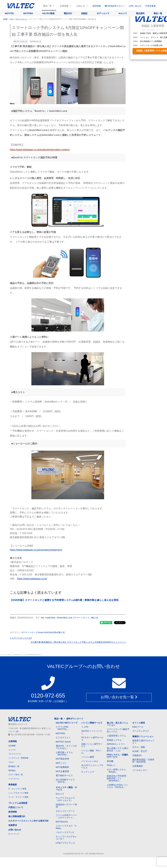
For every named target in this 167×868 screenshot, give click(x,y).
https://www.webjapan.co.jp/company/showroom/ (36, 550)
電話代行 (68, 13)
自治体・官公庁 (140, 751)
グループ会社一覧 (16, 775)
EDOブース (138, 727)
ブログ (11, 762)
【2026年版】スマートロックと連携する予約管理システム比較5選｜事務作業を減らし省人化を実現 (64, 600)
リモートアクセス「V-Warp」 (66, 827)
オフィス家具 (139, 723)
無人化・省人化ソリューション (117, 724)
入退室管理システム (116, 736)
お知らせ (81, 6)
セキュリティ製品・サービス (66, 788)
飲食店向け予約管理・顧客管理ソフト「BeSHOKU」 (117, 778)
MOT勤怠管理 (62, 759)
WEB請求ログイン (115, 6)
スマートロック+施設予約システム (118, 730)
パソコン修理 (88, 757)
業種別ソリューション (143, 736)
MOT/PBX (28, 13)
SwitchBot (53, 632)
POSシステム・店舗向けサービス (118, 756)
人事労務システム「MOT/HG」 (64, 754)
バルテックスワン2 (65, 832)
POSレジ (111, 765)
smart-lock (43, 632)
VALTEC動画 (48, 13)
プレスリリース (15, 754)
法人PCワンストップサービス (92, 766)
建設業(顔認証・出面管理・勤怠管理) (143, 761)
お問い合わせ (135, 6)
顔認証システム (114, 740)
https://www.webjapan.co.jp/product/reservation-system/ (40, 150)
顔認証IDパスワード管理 (66, 806)
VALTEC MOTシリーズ (67, 723)
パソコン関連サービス (92, 723)
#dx (43, 618)
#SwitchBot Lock (64, 618)
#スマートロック (21, 41)
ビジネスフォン (63, 737)
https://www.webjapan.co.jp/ (32, 579)
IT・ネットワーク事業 (17, 789)
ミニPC (85, 727)
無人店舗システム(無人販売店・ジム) (118, 749)
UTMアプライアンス (65, 843)
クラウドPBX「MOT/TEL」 (63, 728)
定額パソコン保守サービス (92, 745)
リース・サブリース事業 (18, 797)
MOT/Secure (62, 822)
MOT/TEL (9, 13)
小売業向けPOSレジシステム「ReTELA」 (118, 786)
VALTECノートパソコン (92, 732)
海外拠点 (12, 770)
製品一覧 (47, 6)
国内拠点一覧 (14, 766)
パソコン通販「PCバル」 (91, 752)
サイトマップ (14, 834)
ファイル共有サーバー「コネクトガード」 (66, 816)
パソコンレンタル (90, 761)
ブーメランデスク (141, 731)
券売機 (110, 761)
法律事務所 (138, 766)
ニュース (12, 750)
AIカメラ (123, 13)
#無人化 (94, 618)
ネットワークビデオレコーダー (66, 838)
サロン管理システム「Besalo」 (116, 771)
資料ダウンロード (75, 719)
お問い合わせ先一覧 (119, 697)
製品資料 (140, 13)
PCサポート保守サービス (92, 739)
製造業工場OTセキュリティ (143, 742)
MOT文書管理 (62, 771)
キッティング (88, 772)
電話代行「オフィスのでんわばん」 (66, 747)
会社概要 (12, 746)
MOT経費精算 (62, 767)
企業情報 (64, 6)
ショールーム (14, 779)
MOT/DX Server (63, 742)
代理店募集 (150, 6)
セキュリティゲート (65, 811)
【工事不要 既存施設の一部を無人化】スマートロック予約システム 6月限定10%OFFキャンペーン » (78, 642)
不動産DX (137, 755)
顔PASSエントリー (116, 744)
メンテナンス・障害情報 (18, 758)
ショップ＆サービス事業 (18, 793)
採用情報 (97, 6)
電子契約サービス (64, 775)
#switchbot (50, 618)
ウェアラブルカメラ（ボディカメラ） (65, 799)
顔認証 (84, 13)
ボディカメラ (103, 13)
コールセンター (140, 770)
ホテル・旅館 (139, 747)
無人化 (62, 632)
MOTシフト (61, 763)
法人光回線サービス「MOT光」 (65, 781)
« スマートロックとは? (21, 638)
